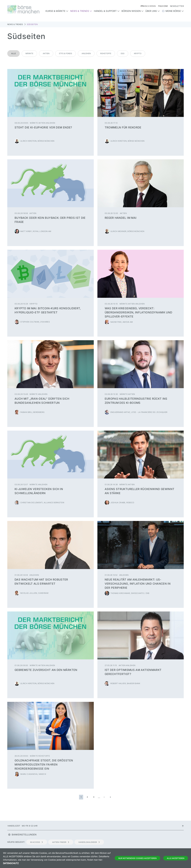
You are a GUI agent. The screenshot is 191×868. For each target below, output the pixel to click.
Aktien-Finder (61, 842)
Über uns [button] (153, 11)
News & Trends (15, 24)
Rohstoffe (106, 53)
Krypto (138, 53)
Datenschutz (11, 863)
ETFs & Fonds (66, 53)
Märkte (29, 53)
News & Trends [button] (81, 11)
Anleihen (86, 53)
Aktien (46, 53)
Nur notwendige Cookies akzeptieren (137, 858)
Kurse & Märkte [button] (57, 11)
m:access (37, 842)
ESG (123, 53)
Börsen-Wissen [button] (133, 11)
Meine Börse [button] (173, 11)
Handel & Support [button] (107, 11)
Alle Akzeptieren (176, 858)
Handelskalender (89, 842)
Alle (14, 53)
